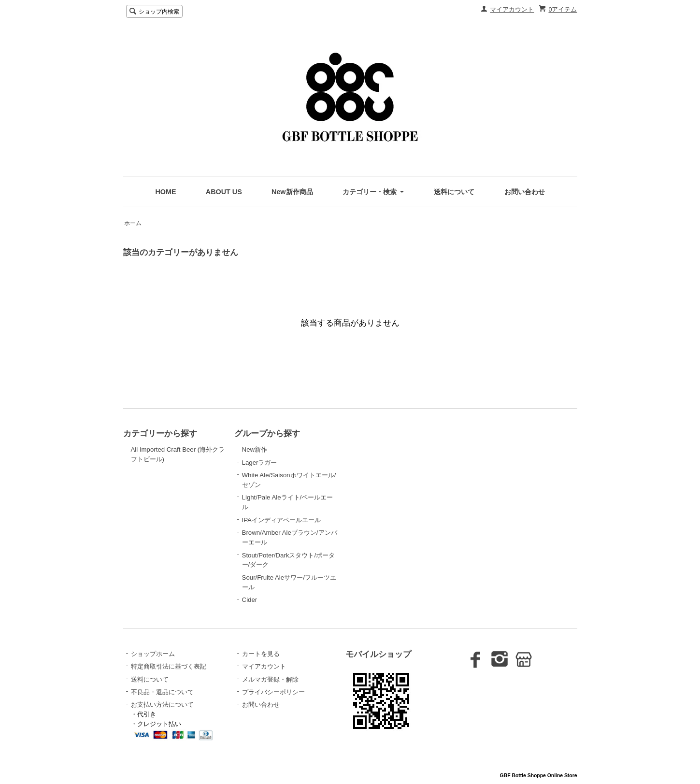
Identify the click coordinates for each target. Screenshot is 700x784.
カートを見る (261, 654)
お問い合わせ (525, 192)
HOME (166, 192)
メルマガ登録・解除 (270, 679)
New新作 (255, 449)
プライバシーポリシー (273, 692)
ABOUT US (224, 192)
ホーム (133, 223)
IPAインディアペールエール (281, 520)
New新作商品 (292, 192)
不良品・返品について (162, 692)
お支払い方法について (162, 705)
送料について (454, 192)
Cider (250, 600)
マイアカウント (512, 9)
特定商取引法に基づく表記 (169, 666)
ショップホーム (153, 654)
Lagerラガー (260, 463)
